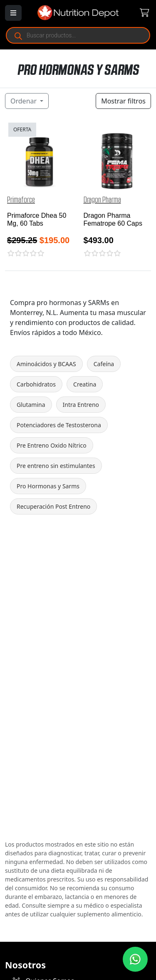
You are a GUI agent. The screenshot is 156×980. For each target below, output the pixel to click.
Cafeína (104, 364)
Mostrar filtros (123, 101)
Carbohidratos (36, 384)
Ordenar (24, 101)
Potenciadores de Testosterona (59, 425)
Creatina (85, 384)
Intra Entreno (81, 405)
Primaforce (21, 200)
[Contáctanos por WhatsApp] (135, 959)
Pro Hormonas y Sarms (48, 486)
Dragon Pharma (102, 200)
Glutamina (31, 405)
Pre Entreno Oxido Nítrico (52, 445)
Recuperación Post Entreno (53, 506)
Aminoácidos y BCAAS (46, 364)
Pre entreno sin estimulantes (56, 466)
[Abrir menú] (13, 13)
